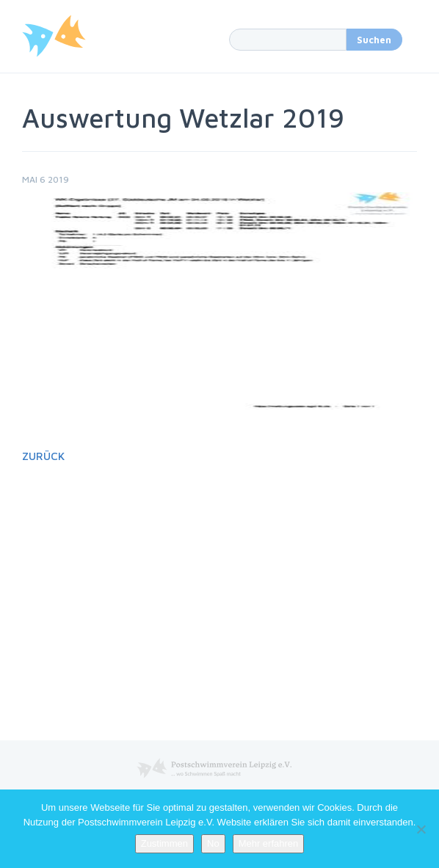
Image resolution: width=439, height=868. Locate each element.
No (213, 843)
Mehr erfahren (269, 843)
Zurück (43, 456)
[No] (421, 829)
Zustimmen (164, 843)
